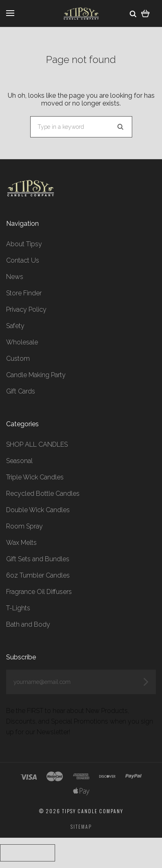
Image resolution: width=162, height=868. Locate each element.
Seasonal (19, 461)
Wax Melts (21, 543)
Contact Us (23, 260)
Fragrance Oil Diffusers (39, 592)
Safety (15, 326)
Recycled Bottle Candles (43, 494)
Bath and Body (28, 624)
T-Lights (18, 608)
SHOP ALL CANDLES (37, 444)
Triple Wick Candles (35, 477)
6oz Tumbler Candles (38, 575)
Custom (18, 359)
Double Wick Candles (38, 510)
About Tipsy (24, 244)
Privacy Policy (26, 309)
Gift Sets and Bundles (38, 559)
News (15, 277)
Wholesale (22, 342)
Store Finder (24, 293)
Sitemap (81, 826)
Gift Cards (21, 391)
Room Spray (24, 526)
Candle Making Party (36, 375)
